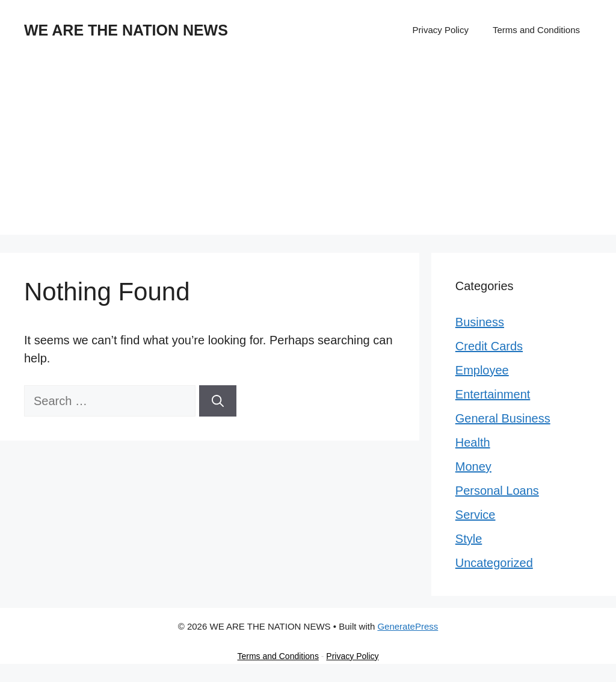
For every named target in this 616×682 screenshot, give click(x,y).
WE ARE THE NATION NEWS (126, 30)
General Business (503, 418)
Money (473, 467)
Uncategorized (494, 563)
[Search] (218, 401)
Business (480, 322)
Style (469, 539)
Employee (482, 370)
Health (473, 442)
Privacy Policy (441, 30)
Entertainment (493, 394)
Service (476, 515)
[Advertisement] (308, 150)
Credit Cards (489, 346)
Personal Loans (497, 491)
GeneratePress (408, 626)
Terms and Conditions (536, 30)
